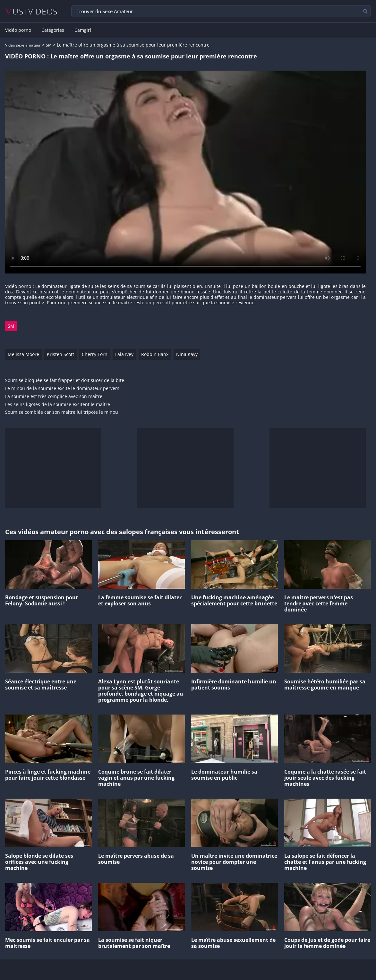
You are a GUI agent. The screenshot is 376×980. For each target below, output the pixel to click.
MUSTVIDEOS (32, 11)
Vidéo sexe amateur (23, 45)
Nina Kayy (187, 354)
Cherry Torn (95, 354)
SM (49, 45)
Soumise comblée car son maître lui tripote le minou (62, 412)
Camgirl (83, 30)
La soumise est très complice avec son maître (54, 397)
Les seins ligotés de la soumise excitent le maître (58, 405)
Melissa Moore (23, 354)
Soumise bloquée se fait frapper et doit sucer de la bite (65, 381)
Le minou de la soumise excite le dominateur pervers (62, 389)
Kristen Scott (60, 354)
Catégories (53, 30)
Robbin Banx (155, 354)
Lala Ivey (124, 354)
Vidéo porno (18, 30)
